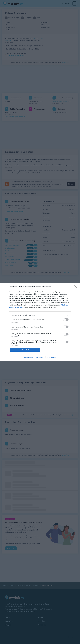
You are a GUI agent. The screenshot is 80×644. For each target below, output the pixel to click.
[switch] (66, 320)
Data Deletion (28, 357)
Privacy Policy (52, 357)
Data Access (40, 357)
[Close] (76, 287)
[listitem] (40, 315)
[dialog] (40, 322)
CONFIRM (25, 350)
